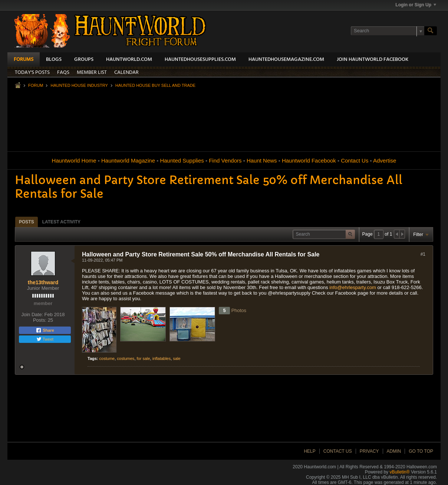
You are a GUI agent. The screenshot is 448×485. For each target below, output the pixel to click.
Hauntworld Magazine (128, 160)
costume (107, 358)
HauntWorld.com (129, 60)
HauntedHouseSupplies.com (200, 60)
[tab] (27, 222)
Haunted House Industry (79, 85)
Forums (24, 60)
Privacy (369, 451)
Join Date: (32, 314)
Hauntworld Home (74, 160)
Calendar (126, 73)
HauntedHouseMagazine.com (286, 60)
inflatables (162, 358)
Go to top (421, 451)
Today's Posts (32, 73)
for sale (144, 358)
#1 (423, 254)
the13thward (43, 282)
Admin (394, 451)
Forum (36, 85)
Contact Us (355, 160)
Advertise (385, 160)
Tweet (45, 339)
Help (309, 451)
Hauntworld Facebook (309, 160)
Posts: (40, 320)
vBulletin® (399, 472)
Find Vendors (225, 160)
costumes (126, 358)
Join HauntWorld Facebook (373, 60)
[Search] (388, 31)
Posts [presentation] (27, 222)
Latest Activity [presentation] (61, 222)
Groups (84, 60)
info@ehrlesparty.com (353, 287)
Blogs (54, 60)
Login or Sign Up (416, 5)
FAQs (63, 73)
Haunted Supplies (182, 160)
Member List (92, 73)
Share (45, 330)
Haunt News (262, 160)
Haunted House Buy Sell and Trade (155, 85)
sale (177, 358)
